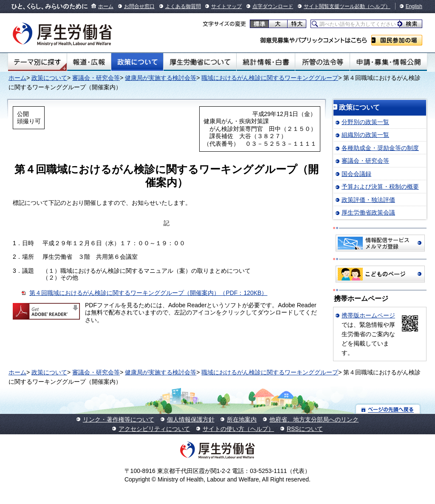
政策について (137, 62)
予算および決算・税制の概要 (380, 187)
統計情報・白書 (266, 62)
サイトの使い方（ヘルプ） (238, 429)
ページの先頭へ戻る (388, 409)
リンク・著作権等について (119, 419)
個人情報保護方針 (191, 419)
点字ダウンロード (273, 6)
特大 (297, 24)
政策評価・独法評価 (368, 200)
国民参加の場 (397, 40)
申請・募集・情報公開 (388, 62)
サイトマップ (226, 6)
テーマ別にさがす (37, 62)
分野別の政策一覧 (365, 122)
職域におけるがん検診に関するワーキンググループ (270, 78)
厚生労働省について (200, 62)
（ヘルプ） (378, 6)
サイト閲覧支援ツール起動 (334, 6)
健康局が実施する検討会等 (161, 78)
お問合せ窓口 (139, 6)
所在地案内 (242, 419)
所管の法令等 (322, 62)
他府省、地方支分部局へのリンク (314, 419)
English (414, 6)
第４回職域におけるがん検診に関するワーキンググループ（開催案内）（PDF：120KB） (148, 293)
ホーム (106, 6)
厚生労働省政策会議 (368, 212)
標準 (259, 24)
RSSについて (305, 429)
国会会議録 (356, 174)
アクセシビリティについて (154, 429)
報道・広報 (89, 62)
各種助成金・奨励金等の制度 (380, 148)
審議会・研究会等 (96, 78)
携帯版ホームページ (368, 315)
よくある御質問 (183, 6)
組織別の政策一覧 (365, 135)
